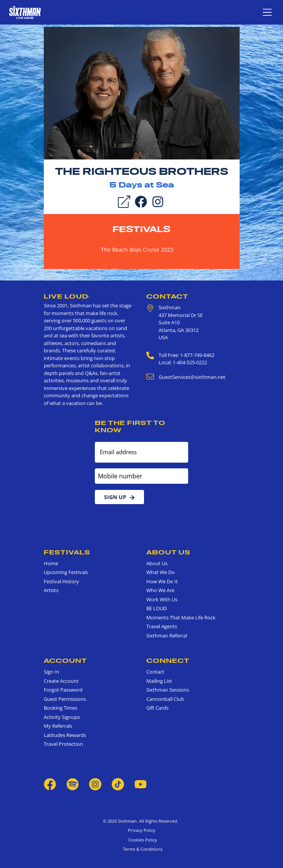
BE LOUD (156, 608)
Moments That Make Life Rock (181, 617)
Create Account (61, 681)
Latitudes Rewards (65, 735)
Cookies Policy (141, 840)
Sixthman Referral (167, 636)
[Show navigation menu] (267, 12)
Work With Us (162, 599)
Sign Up (119, 497)
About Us (168, 552)
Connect (168, 661)
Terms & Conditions (141, 849)
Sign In (51, 672)
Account (65, 661)
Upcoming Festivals (66, 572)
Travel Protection (63, 744)
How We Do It (162, 581)
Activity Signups (62, 717)
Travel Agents (162, 626)
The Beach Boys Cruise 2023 (137, 250)
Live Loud (67, 296)
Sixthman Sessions (168, 690)
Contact (167, 296)
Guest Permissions (65, 699)
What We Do (161, 572)
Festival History (61, 581)
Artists (51, 590)
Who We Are (160, 590)
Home (51, 563)
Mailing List (159, 681)
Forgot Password (63, 690)
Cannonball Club (165, 699)
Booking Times (60, 708)
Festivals (141, 229)
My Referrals (58, 726)
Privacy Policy (142, 830)
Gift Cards (157, 708)
